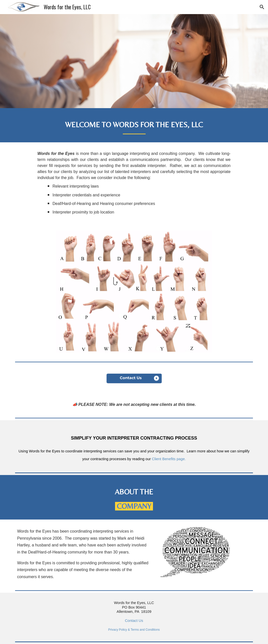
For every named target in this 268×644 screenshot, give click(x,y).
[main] (134, 125)
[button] (262, 7)
